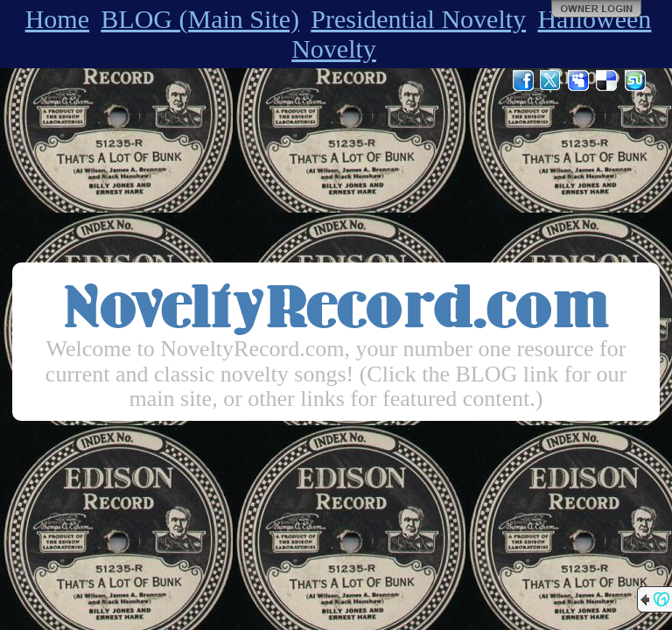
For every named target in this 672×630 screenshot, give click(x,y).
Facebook (523, 80)
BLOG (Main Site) (200, 19)
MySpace (579, 80)
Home (57, 19)
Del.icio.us (607, 80)
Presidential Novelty (418, 19)
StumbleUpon (635, 80)
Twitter (551, 80)
